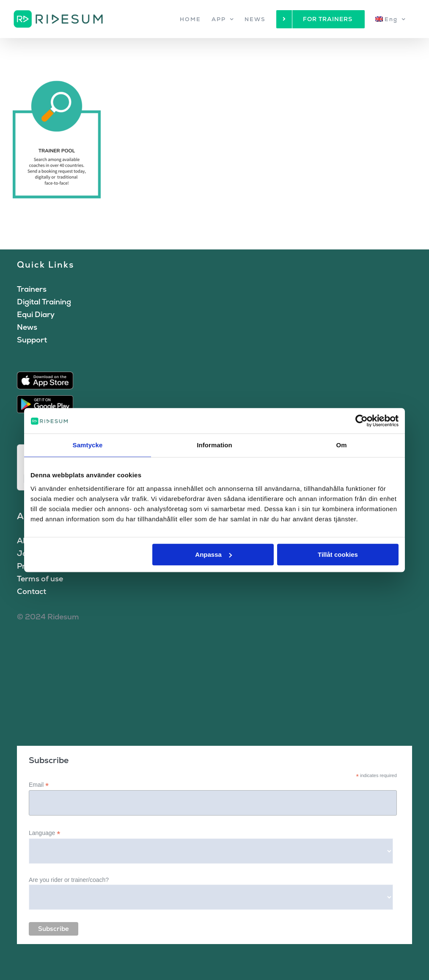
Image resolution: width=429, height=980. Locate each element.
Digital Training (44, 302)
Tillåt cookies (338, 554)
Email (39, 785)
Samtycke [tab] (88, 445)
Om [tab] (341, 445)
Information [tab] (214, 445)
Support (32, 340)
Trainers (32, 289)
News (27, 327)
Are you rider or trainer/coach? (69, 880)
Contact (32, 591)
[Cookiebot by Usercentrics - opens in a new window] (362, 421)
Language (44, 833)
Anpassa (213, 554)
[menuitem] (390, 19)
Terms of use (40, 579)
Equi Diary (36, 314)
